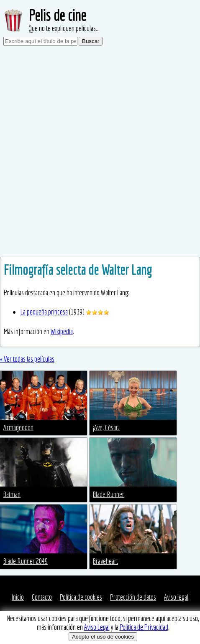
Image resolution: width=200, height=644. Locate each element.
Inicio (18, 597)
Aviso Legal (97, 627)
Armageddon (18, 427)
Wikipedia (62, 331)
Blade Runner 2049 (26, 561)
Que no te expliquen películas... (64, 28)
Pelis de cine (57, 15)
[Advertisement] (100, 153)
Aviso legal (176, 597)
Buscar (91, 41)
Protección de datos (133, 597)
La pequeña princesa (44, 312)
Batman (12, 494)
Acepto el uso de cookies (103, 637)
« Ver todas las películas (27, 359)
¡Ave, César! (106, 427)
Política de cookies (81, 597)
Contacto (42, 597)
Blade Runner (109, 494)
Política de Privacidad (144, 627)
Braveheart (105, 561)
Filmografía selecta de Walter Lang (78, 270)
